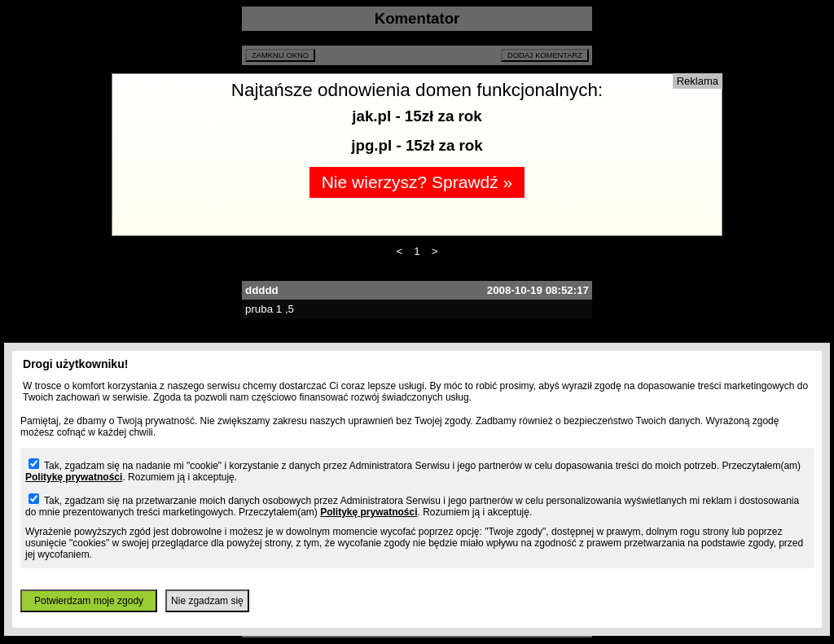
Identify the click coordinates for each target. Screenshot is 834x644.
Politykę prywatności (74, 477)
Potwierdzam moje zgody (89, 601)
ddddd (262, 290)
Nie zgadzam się (207, 601)
